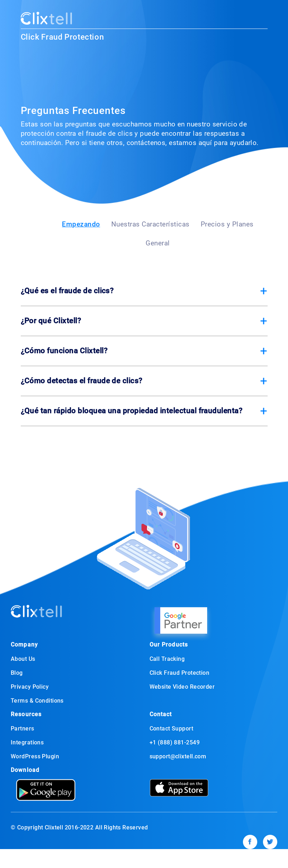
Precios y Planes (227, 224)
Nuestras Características (150, 224)
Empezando (81, 224)
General (158, 243)
